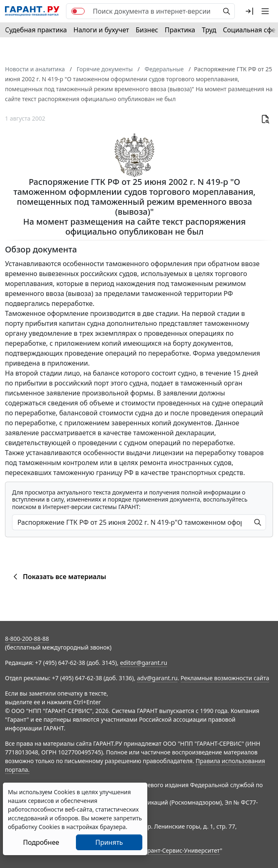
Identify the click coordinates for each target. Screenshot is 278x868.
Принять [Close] (109, 842)
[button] (249, 11)
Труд (209, 30)
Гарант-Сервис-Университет (181, 850)
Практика (180, 30)
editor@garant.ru (144, 663)
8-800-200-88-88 (27, 639)
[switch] (78, 11)
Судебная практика (36, 30)
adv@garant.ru (157, 678)
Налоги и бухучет (101, 30)
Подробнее (41, 842)
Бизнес (147, 30)
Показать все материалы (58, 577)
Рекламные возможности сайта (225, 678)
